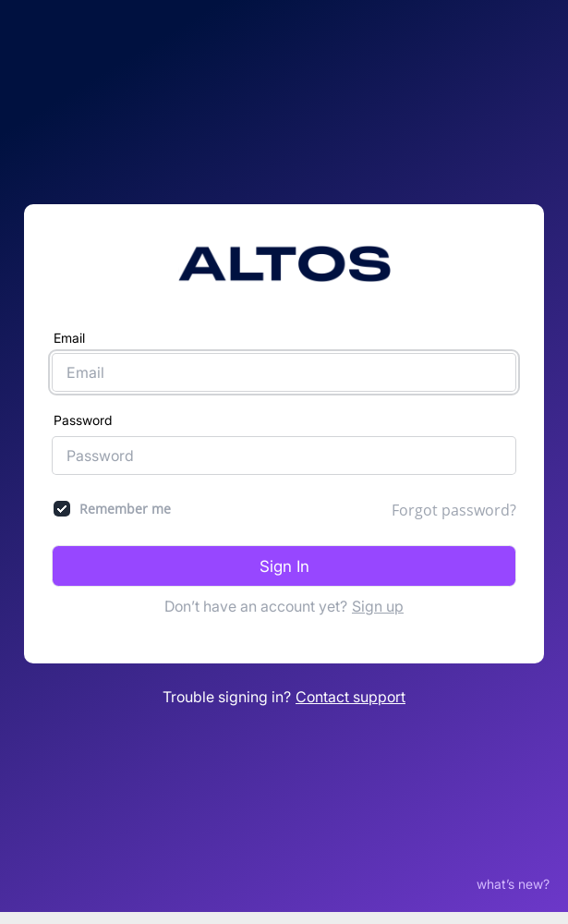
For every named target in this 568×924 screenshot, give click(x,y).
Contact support (350, 693)
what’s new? (513, 875)
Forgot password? (454, 505)
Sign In (284, 562)
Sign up (378, 602)
